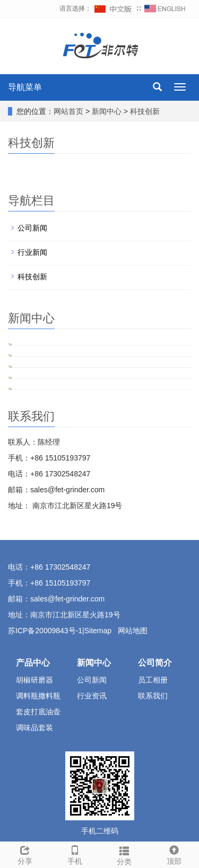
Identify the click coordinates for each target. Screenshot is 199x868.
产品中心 (33, 663)
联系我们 (153, 696)
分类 (125, 854)
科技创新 (144, 111)
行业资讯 (92, 696)
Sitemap (99, 631)
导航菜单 (25, 87)
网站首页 (68, 111)
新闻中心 (108, 111)
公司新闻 (32, 228)
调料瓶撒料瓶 (38, 696)
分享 (25, 854)
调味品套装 (34, 728)
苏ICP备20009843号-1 (45, 631)
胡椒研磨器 (34, 680)
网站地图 (133, 631)
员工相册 (153, 680)
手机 (75, 854)
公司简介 (155, 663)
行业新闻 (32, 252)
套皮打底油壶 (38, 712)
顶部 (174, 854)
